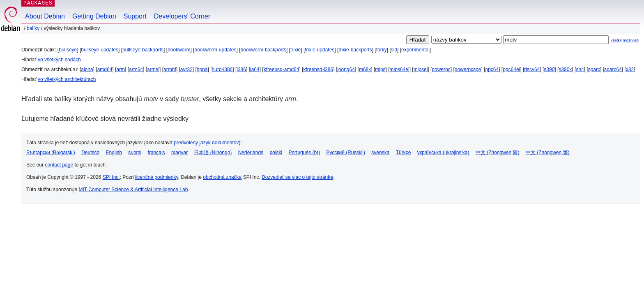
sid (394, 50)
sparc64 (613, 69)
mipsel (421, 69)
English (114, 153)
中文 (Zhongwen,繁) (548, 153)
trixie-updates (320, 50)
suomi (135, 153)
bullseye (68, 50)
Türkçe (404, 153)
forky (382, 50)
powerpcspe (468, 69)
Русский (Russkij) (346, 153)
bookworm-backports (263, 50)
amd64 (105, 69)
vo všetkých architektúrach (67, 79)
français (156, 153)
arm (121, 69)
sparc (594, 69)
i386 (241, 69)
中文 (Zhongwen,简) (498, 153)
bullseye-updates (100, 50)
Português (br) (304, 153)
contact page (59, 165)
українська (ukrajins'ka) (443, 153)
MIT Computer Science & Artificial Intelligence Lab (133, 190)
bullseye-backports (143, 50)
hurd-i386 (222, 69)
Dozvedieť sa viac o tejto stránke (297, 177)
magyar (179, 153)
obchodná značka (222, 177)
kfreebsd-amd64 (282, 69)
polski (276, 153)
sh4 (580, 69)
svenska (380, 153)
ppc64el (511, 69)
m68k (365, 69)
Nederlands (251, 153)
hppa (202, 69)
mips (380, 69)
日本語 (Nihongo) (213, 153)
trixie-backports (355, 50)
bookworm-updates (215, 50)
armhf (170, 69)
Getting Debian (94, 16)
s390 (549, 69)
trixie (296, 50)
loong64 (346, 69)
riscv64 (532, 69)
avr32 (186, 69)
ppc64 (492, 69)
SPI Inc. (111, 177)
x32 (630, 69)
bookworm (179, 50)
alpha (87, 69)
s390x (565, 69)
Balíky (33, 28)
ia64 (255, 69)
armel (153, 69)
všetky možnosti (625, 40)
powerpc (441, 69)
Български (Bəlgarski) (51, 153)
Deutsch (90, 153)
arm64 (136, 69)
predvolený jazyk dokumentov (206, 143)
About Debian (45, 16)
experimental (415, 50)
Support (135, 16)
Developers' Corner (182, 16)
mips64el (400, 69)
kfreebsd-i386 (318, 69)
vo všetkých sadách (59, 60)
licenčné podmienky (157, 177)
